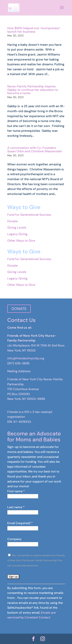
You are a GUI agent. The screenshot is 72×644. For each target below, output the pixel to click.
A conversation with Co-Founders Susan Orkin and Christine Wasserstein (35, 150)
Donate (12, 221)
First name (16, 491)
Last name (16, 507)
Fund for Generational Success (29, 215)
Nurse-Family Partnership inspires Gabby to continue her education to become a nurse (33, 90)
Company (14, 539)
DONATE (19, 309)
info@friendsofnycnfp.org (26, 358)
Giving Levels (17, 228)
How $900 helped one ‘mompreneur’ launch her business (34, 30)
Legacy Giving (17, 234)
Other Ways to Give (21, 241)
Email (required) (20, 523)
